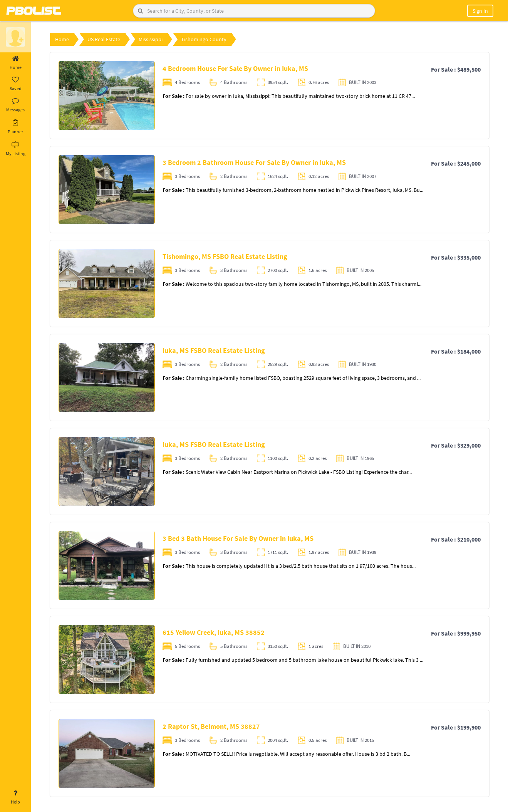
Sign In (480, 11)
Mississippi (151, 39)
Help (15, 797)
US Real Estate (104, 39)
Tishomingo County (204, 39)
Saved (15, 84)
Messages (15, 105)
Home (15, 63)
